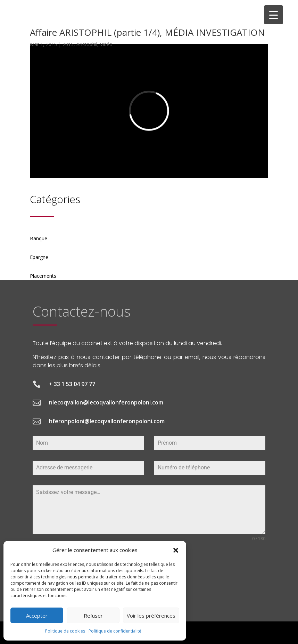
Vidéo (106, 44)
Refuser (93, 616)
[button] (176, 550)
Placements (43, 276)
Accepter (37, 616)
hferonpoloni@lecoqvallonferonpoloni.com (107, 421)
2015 (68, 44)
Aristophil (87, 44)
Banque (39, 238)
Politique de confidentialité (115, 631)
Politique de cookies (65, 631)
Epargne (39, 257)
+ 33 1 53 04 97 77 (72, 384)
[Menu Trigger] (274, 15)
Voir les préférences (151, 616)
